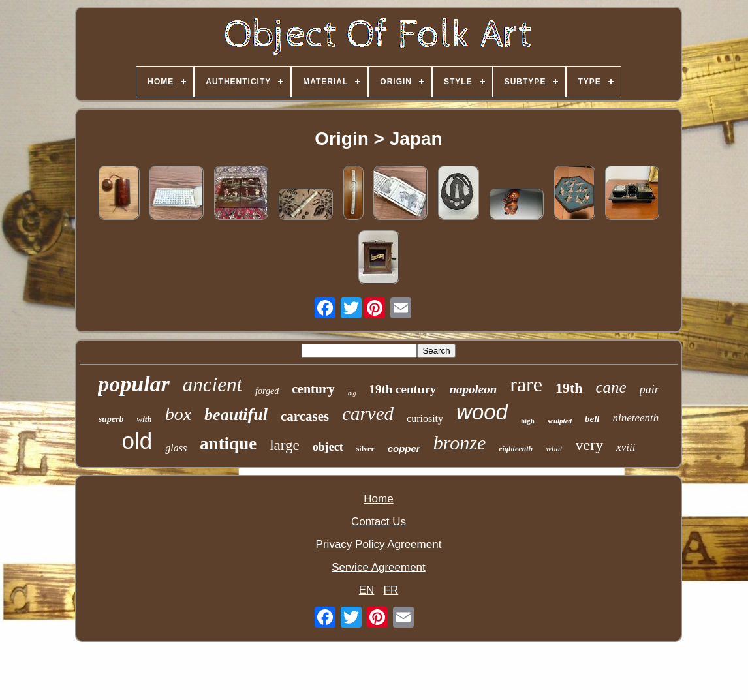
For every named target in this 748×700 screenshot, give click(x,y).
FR (391, 590)
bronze (460, 443)
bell (592, 419)
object (328, 447)
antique (228, 444)
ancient (212, 385)
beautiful (236, 415)
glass (176, 448)
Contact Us (379, 522)
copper (404, 449)
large (285, 445)
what (554, 449)
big (352, 393)
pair (649, 389)
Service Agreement (379, 567)
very (590, 445)
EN (367, 590)
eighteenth (516, 449)
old (137, 441)
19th (569, 388)
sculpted (560, 421)
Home (378, 499)
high (528, 421)
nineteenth (636, 418)
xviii (626, 447)
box (178, 414)
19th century (402, 389)
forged (267, 391)
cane (611, 387)
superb (111, 419)
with (145, 419)
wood (482, 412)
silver (366, 449)
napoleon (473, 389)
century (313, 389)
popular (134, 384)
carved (368, 414)
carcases (305, 416)
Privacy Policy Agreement (379, 544)
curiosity (425, 418)
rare (526, 384)
